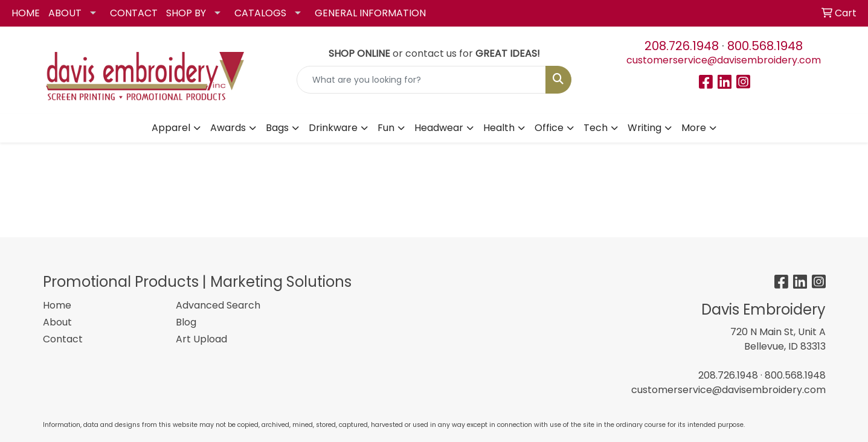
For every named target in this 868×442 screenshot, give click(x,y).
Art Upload (201, 339)
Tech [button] (596, 128)
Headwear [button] (439, 128)
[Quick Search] (421, 80)
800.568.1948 (765, 46)
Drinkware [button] (333, 128)
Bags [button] (277, 128)
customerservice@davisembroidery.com (724, 60)
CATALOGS (260, 13)
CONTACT (134, 13)
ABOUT (65, 13)
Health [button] (499, 128)
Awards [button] (228, 128)
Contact (63, 339)
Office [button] (549, 128)
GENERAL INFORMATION (370, 13)
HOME (26, 13)
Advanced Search (218, 305)
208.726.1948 (682, 46)
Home (57, 305)
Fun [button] (386, 128)
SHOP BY (186, 13)
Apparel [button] (171, 128)
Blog (186, 322)
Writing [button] (645, 128)
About (57, 322)
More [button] (694, 128)
